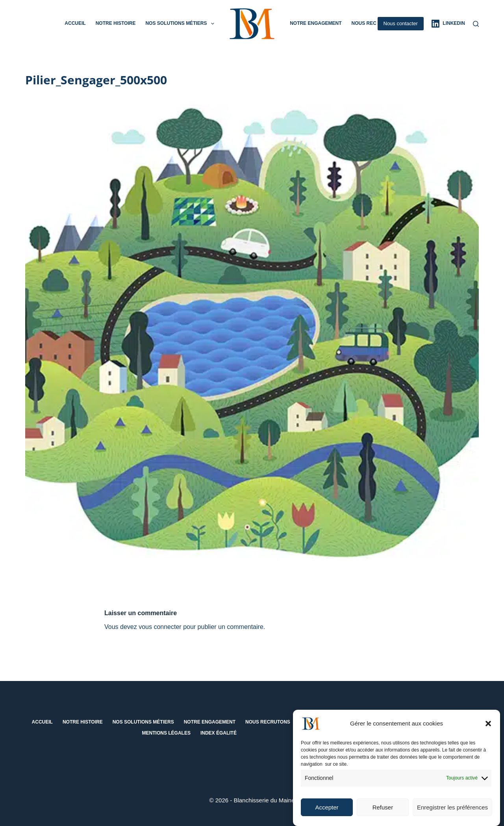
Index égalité (219, 733)
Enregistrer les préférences (452, 810)
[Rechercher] (476, 24)
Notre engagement (316, 23)
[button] (488, 727)
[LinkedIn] (448, 24)
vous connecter (160, 627)
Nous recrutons (374, 23)
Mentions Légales (166, 733)
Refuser (383, 810)
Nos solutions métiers (181, 24)
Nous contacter (401, 23)
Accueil (75, 23)
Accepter (327, 810)
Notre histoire (116, 23)
